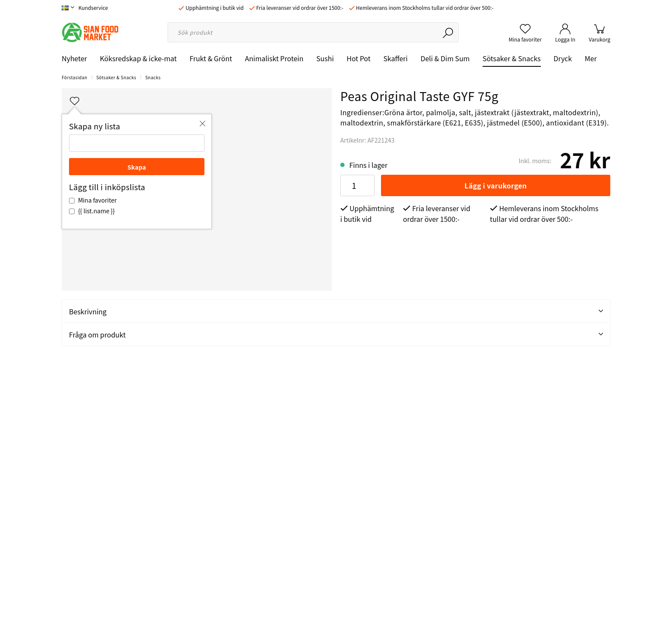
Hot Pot (359, 58)
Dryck (563, 58)
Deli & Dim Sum (445, 58)
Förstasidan (75, 77)
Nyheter (74, 58)
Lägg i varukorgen (496, 185)
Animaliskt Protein (274, 58)
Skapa (137, 167)
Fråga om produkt (336, 334)
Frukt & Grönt (211, 58)
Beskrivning (336, 311)
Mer (591, 58)
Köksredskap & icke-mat (138, 58)
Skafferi (396, 58)
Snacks (153, 77)
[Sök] (448, 32)
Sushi (325, 58)
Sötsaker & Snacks (512, 58)
